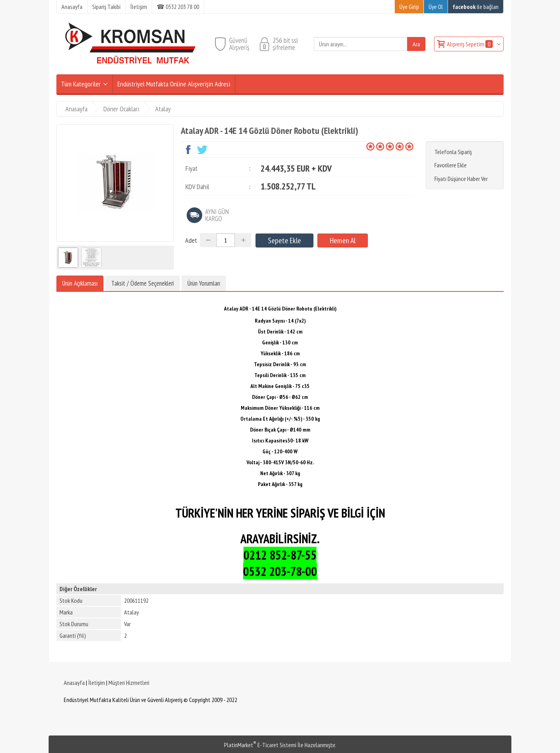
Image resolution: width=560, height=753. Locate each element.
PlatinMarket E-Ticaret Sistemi (260, 745)
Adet (191, 240)
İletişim (97, 683)
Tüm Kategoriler (81, 84)
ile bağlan (476, 7)
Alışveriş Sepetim (470, 44)
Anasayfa (74, 683)
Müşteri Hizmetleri (129, 683)
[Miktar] (226, 240)
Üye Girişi (409, 7)
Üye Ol (436, 7)
